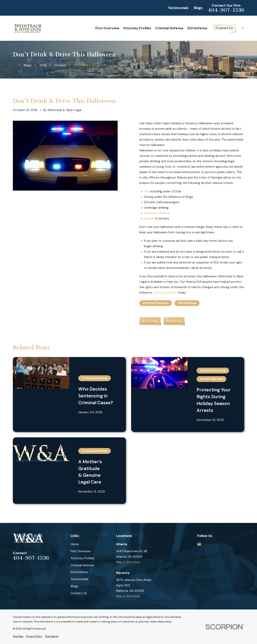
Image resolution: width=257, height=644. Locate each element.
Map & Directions (128, 562)
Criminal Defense (156, 303)
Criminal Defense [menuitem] (169, 28)
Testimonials (178, 8)
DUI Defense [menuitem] (197, 28)
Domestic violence (157, 213)
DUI (146, 191)
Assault (149, 218)
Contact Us (224, 28)
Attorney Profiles (83, 558)
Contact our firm (165, 293)
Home (75, 544)
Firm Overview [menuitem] (107, 28)
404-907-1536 (226, 10)
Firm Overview (81, 551)
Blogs (198, 8)
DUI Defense (187, 303)
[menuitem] (18, 636)
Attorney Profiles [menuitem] (137, 28)
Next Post (174, 321)
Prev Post (150, 321)
